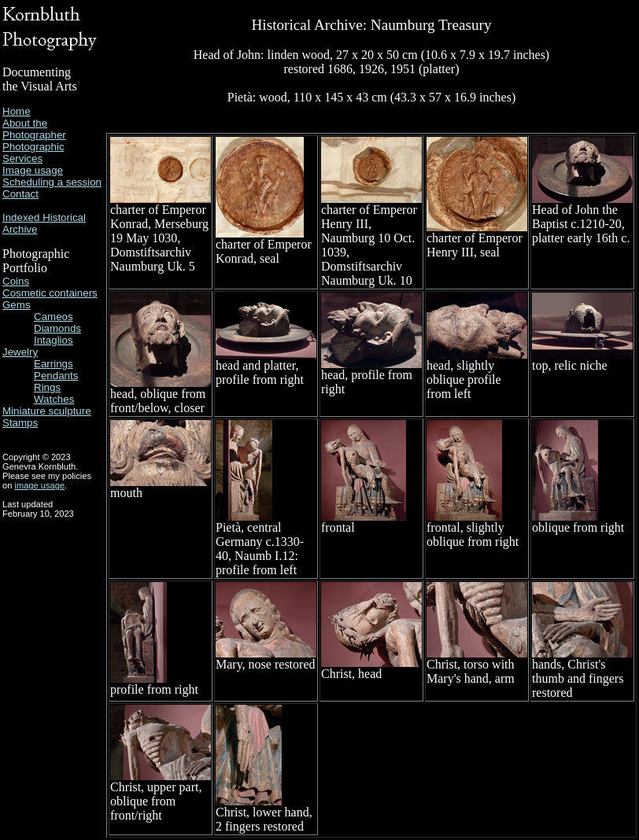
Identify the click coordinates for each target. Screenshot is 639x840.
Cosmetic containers (50, 293)
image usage (39, 485)
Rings (47, 387)
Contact (20, 194)
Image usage (33, 170)
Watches (54, 399)
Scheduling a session (52, 182)
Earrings (54, 364)
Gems (17, 305)
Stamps (20, 423)
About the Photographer (34, 129)
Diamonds (57, 328)
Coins (16, 281)
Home (17, 111)
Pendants (56, 376)
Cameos (54, 317)
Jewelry (20, 352)
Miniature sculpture (47, 411)
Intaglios (54, 340)
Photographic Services (33, 153)
